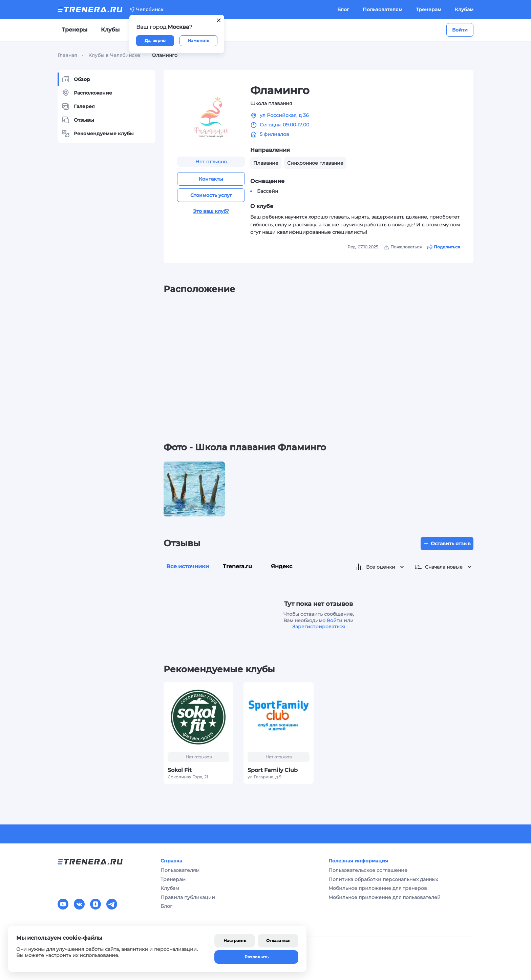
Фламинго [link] (165, 55)
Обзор (76, 79)
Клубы (110, 30)
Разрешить (257, 957)
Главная (67, 55)
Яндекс (282, 566)
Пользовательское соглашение (368, 870)
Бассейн (268, 191)
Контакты (211, 179)
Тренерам (429, 9)
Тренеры (75, 30)
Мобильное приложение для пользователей (385, 897)
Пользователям (383, 9)
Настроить (235, 941)
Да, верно (155, 40)
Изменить (198, 40)
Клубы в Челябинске (114, 55)
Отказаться (278, 941)
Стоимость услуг (211, 195)
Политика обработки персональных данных (383, 879)
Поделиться (443, 247)
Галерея (78, 106)
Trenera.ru (237, 566)
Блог (343, 9)
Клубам (464, 9)
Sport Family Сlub (273, 770)
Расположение (87, 93)
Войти (460, 30)
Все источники (188, 566)
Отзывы (78, 120)
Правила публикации (188, 897)
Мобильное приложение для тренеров (378, 888)
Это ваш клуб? (211, 211)
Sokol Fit (180, 770)
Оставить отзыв (447, 544)
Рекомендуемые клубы (98, 134)
